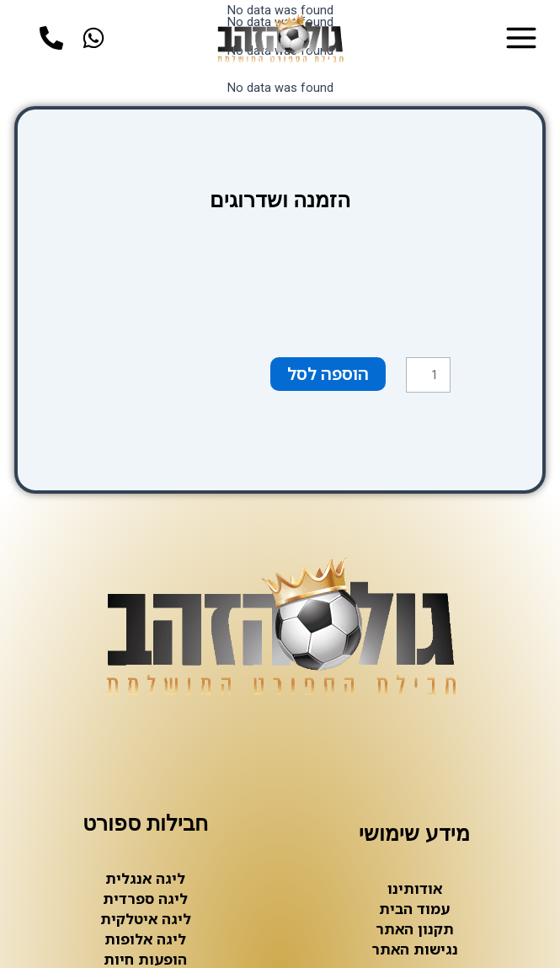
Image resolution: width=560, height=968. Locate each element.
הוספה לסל (328, 374)
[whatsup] (98, 39)
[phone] (56, 39)
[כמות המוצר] (428, 374)
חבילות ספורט (145, 823)
